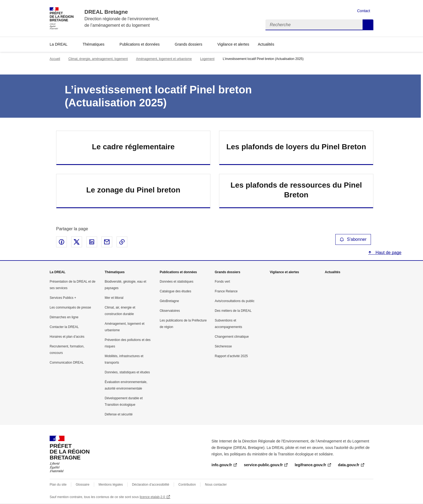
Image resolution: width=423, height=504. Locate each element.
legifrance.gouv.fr (310, 465)
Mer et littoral (114, 298)
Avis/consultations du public (235, 301)
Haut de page (388, 253)
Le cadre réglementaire (133, 147)
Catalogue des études (175, 291)
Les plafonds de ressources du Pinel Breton (296, 190)
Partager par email (107, 242)
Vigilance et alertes (233, 44)
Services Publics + (63, 298)
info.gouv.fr (222, 465)
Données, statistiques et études (127, 372)
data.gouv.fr (349, 465)
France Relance (226, 291)
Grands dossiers (189, 44)
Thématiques (93, 44)
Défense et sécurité (119, 414)
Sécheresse (223, 346)
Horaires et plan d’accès (67, 337)
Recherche (368, 25)
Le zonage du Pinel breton (133, 190)
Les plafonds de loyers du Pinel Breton (296, 147)
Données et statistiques (177, 282)
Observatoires (170, 311)
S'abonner (353, 239)
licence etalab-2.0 (152, 497)
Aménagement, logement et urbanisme (164, 59)
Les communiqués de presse (70, 307)
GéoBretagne (169, 301)
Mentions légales (111, 485)
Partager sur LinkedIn (92, 242)
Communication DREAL (67, 363)
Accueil (55, 59)
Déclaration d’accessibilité (151, 485)
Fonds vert (222, 282)
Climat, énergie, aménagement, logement (98, 59)
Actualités (266, 44)
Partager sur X (77, 242)
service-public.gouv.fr (263, 465)
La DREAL (59, 44)
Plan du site (58, 485)
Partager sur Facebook (62, 242)
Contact (364, 11)
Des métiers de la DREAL (233, 311)
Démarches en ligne (64, 317)
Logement (207, 59)
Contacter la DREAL (64, 327)
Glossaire (83, 485)
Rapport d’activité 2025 (231, 356)
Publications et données (140, 44)
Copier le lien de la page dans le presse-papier (122, 242)
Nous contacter (216, 485)
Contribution (187, 485)
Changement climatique (232, 337)
